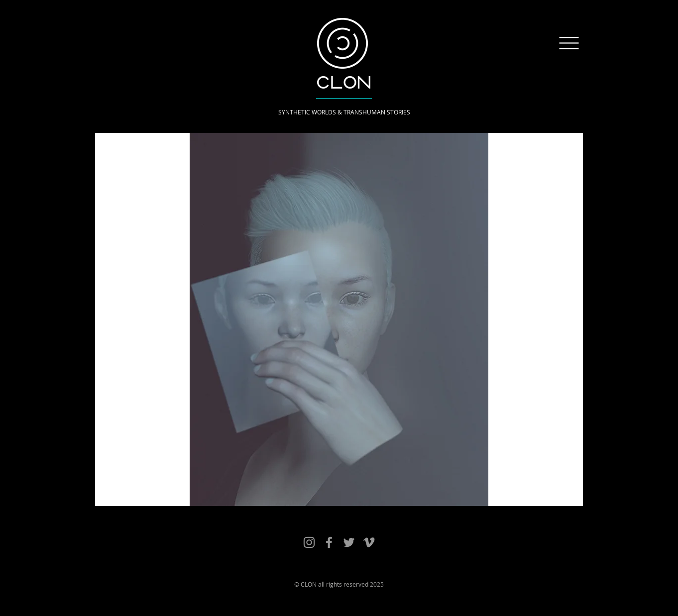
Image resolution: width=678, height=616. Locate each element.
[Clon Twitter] (349, 542)
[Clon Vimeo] (369, 542)
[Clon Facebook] (329, 542)
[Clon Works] (309, 542)
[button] (569, 43)
